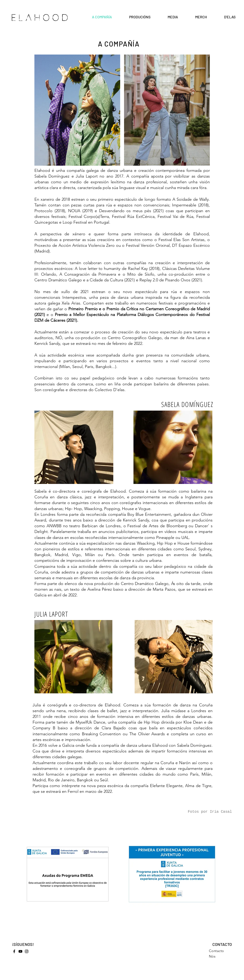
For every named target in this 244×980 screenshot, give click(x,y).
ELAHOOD (41, 18)
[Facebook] (14, 951)
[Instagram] (27, 951)
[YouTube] (20, 951)
